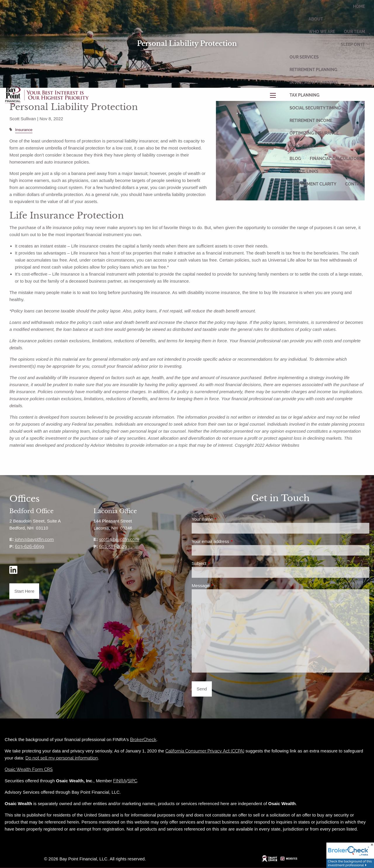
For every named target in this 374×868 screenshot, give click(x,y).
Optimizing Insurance (314, 133)
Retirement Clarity (315, 184)
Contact (355, 184)
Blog (295, 159)
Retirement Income (311, 121)
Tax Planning (304, 95)
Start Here (24, 591)
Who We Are (322, 32)
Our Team (354, 32)
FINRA (120, 781)
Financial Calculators (336, 159)
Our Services (304, 57)
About (316, 19)
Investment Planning (314, 82)
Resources (302, 146)
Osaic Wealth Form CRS (29, 769)
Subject (220, 563)
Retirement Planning (313, 70)
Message (221, 586)
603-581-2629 (113, 546)
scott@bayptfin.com (119, 539)
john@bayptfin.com (34, 539)
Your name (223, 519)
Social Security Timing (315, 108)
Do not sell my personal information (62, 758)
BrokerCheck (143, 740)
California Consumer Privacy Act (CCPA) (205, 751)
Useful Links (304, 171)
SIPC (132, 781)
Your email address (231, 541)
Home (359, 6)
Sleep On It (353, 44)
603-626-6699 (30, 546)
